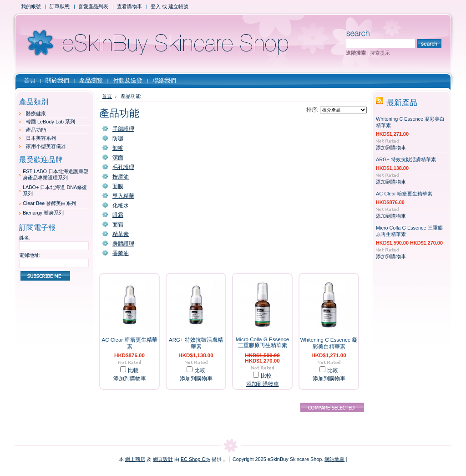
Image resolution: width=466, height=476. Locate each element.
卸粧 (118, 148)
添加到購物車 (130, 379)
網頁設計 (163, 459)
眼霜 (118, 215)
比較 (133, 370)
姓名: (25, 238)
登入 (156, 6)
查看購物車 (129, 6)
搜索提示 (380, 53)
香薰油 (121, 253)
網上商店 (135, 459)
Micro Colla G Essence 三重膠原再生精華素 (262, 342)
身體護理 (123, 244)
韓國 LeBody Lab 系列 (51, 122)
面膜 (118, 186)
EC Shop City (195, 459)
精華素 (121, 234)
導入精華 (123, 196)
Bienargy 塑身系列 (43, 213)
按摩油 (121, 177)
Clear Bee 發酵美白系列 (49, 203)
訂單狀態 (60, 6)
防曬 (118, 138)
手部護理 (123, 129)
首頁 (107, 96)
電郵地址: (30, 255)
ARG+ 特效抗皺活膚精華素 (406, 159)
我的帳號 (31, 6)
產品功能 (36, 130)
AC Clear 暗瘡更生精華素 (404, 194)
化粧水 (121, 205)
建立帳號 (178, 6)
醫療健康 (36, 113)
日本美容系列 (41, 138)
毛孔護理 (123, 167)
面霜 (118, 225)
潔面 (118, 158)
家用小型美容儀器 (46, 146)
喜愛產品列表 (93, 6)
